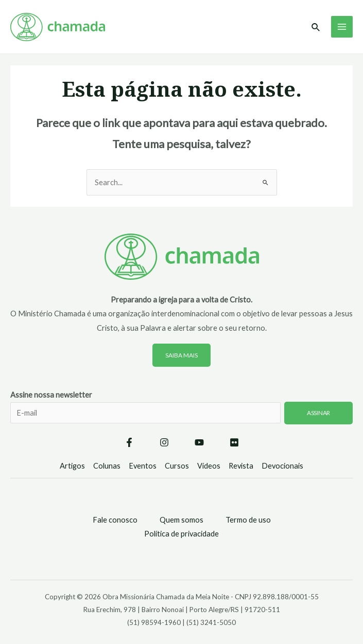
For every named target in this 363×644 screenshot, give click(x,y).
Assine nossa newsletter (181, 414)
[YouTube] (199, 442)
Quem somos (181, 520)
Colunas (107, 466)
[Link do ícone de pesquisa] (316, 28)
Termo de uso (248, 520)
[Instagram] (164, 442)
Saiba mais (181, 355)
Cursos (177, 466)
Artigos (72, 466)
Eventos (143, 466)
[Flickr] (234, 442)
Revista (241, 466)
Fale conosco (115, 520)
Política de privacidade (181, 534)
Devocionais (282, 466)
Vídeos (209, 466)
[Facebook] (129, 442)
